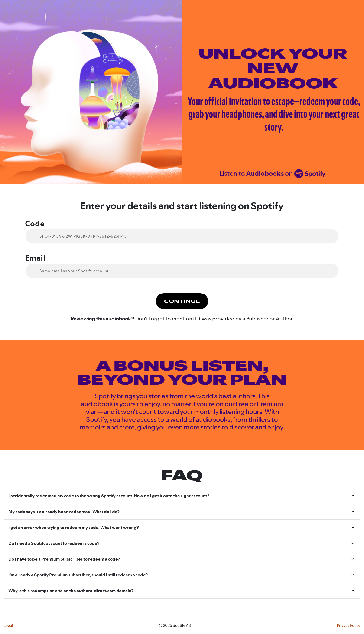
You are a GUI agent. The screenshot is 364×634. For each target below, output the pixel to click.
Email (35, 258)
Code (35, 224)
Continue (182, 301)
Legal (8, 626)
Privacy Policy (349, 626)
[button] (182, 496)
